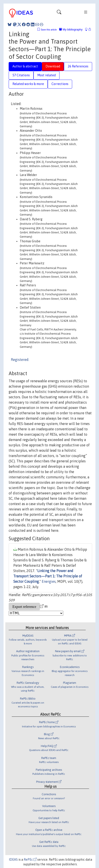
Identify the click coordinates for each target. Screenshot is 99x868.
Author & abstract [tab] (25, 66)
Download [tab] (53, 66)
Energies (49, 581)
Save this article (49, 30)
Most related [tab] (47, 75)
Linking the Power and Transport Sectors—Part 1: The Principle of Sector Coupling (48, 576)
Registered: (20, 360)
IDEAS (13, 860)
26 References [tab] (78, 66)
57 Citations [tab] (21, 75)
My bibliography (71, 29)
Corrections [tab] (60, 84)
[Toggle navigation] (59, 13)
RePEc (30, 860)
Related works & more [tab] (28, 84)
